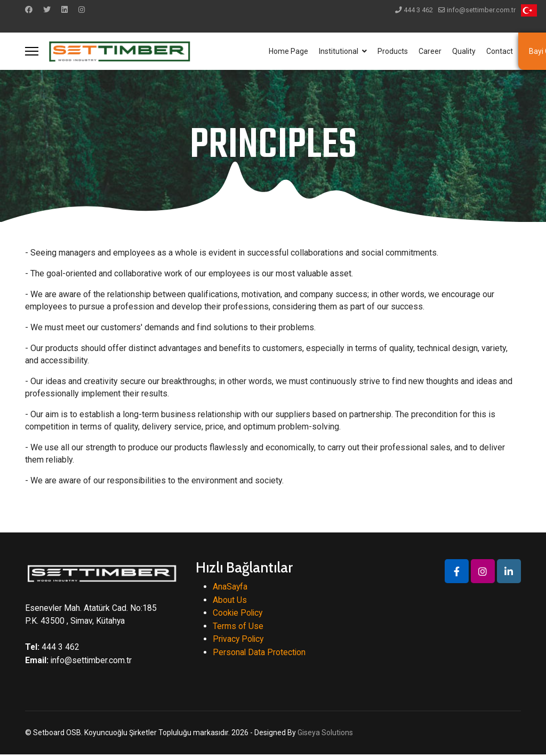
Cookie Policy (239, 613)
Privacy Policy (239, 640)
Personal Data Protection (260, 653)
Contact (500, 51)
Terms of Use (238, 627)
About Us (230, 600)
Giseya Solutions (325, 734)
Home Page (288, 51)
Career (430, 51)
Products (393, 51)
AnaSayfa (230, 587)
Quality (464, 51)
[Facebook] (29, 10)
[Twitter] (47, 10)
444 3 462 (418, 10)
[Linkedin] (65, 10)
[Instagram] (82, 10)
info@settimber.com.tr (481, 10)
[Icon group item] (457, 571)
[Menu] (32, 51)
